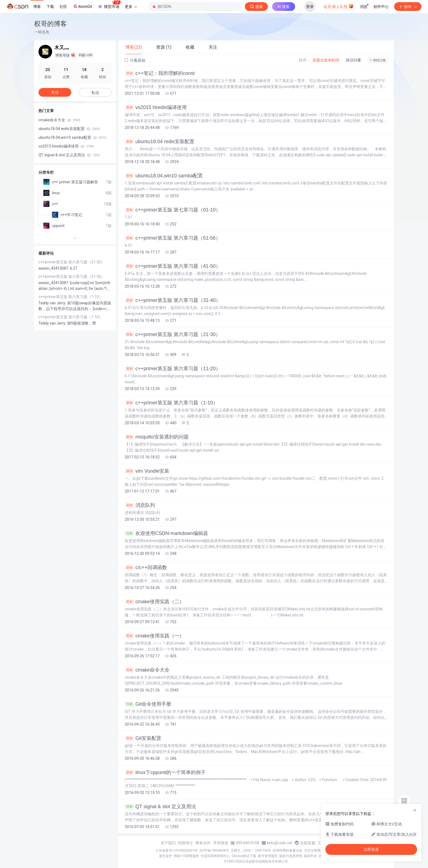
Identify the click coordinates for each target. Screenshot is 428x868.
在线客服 (308, 843)
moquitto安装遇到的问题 (157, 437)
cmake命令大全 (147, 670)
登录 (310, 7)
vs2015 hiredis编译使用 (156, 107)
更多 (131, 7)
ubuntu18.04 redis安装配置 (160, 142)
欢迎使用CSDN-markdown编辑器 (166, 533)
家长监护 (166, 856)
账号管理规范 (268, 856)
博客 (37, 7)
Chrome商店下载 (244, 856)
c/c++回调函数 (146, 567)
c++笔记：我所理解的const (160, 73)
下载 (50, 7)
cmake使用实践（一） (154, 636)
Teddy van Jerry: (53, 303)
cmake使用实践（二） (154, 602)
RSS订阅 (378, 60)
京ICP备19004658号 (214, 851)
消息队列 (140, 505)
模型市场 (109, 5)
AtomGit (82, 6)
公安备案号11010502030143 (177, 851)
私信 (95, 93)
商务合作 (203, 843)
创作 (408, 7)
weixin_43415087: (54, 268)
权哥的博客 (50, 24)
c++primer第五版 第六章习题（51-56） (173, 238)
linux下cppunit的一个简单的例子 (165, 772)
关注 (55, 92)
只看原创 (135, 60)
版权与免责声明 (291, 856)
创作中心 (381, 7)
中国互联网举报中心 (215, 856)
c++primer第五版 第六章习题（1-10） (171, 403)
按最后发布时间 (326, 60)
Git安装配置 (143, 738)
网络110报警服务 (186, 856)
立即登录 (371, 849)
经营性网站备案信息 (288, 851)
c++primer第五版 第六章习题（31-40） (173, 300)
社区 (63, 7)
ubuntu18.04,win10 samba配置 (164, 176)
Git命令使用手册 (148, 704)
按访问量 (353, 60)
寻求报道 (221, 843)
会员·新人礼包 (339, 6)
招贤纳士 (186, 843)
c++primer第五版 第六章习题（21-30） (173, 334)
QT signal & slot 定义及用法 (160, 807)
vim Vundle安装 (147, 471)
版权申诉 (310, 856)
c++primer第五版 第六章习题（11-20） (173, 369)
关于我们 (168, 843)
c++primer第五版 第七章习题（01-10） (173, 210)
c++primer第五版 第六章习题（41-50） (173, 266)
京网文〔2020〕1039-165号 (251, 851)
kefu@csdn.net (280, 843)
